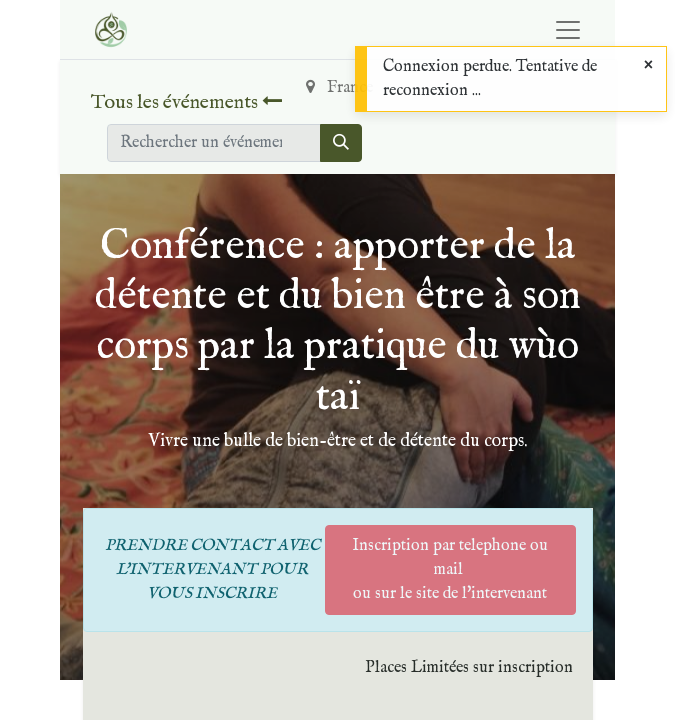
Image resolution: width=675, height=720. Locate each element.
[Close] (648, 66)
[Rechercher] (341, 143)
